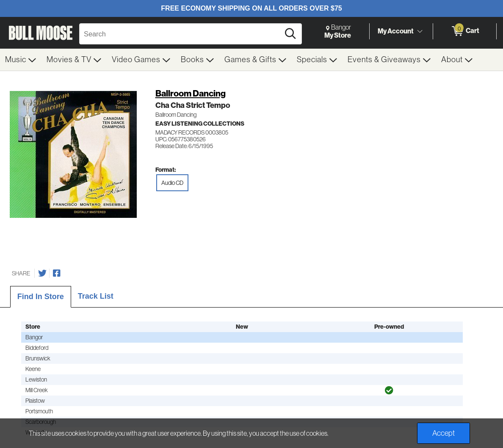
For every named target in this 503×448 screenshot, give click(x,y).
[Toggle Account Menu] (420, 32)
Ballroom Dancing (191, 93)
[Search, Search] (181, 34)
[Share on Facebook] (57, 273)
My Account (396, 31)
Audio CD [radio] (172, 183)
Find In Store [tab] (41, 297)
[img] (389, 390)
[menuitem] (21, 60)
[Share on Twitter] (42, 273)
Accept (444, 433)
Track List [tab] (96, 296)
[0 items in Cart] (465, 31)
